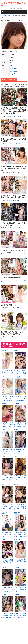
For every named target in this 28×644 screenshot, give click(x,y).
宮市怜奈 (17, 594)
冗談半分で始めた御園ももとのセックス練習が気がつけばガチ (20, 478)
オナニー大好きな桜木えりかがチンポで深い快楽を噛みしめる (20, 398)
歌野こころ (17, 539)
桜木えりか (17, 377)
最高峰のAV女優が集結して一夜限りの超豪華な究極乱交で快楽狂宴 (20, 372)
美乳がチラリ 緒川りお (9, 305)
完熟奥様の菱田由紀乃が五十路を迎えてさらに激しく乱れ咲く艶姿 (20, 534)
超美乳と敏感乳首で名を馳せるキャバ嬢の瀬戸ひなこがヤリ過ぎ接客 (20, 507)
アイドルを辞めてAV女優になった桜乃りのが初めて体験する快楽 (7, 372)
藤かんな (4, 594)
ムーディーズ (18, 116)
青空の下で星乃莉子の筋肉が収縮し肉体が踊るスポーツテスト (20, 589)
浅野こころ (4, 513)
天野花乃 (4, 539)
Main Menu (6, 12)
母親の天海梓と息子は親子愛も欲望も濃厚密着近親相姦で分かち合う (7, 479)
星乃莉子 (17, 568)
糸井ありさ (4, 377)
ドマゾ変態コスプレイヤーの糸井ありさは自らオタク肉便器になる (7, 398)
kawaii (17, 173)
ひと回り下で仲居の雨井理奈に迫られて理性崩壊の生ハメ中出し (7, 425)
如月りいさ (17, 430)
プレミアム (17, 143)
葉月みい (4, 430)
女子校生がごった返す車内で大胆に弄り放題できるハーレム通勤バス (7, 562)
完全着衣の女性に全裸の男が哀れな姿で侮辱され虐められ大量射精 (7, 506)
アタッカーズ (18, 228)
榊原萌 (16, 351)
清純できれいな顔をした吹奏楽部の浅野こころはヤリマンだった (7, 534)
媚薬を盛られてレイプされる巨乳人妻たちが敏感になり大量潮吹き (20, 451)
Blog (12, 74)
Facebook (13, 71)
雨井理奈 (4, 403)
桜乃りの (4, 351)
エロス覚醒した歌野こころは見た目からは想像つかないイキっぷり (20, 561)
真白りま (17, 403)
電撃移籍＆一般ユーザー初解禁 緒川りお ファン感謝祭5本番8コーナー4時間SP (14, 168)
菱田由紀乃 (17, 513)
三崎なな (4, 568)
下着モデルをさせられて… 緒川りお (13, 251)
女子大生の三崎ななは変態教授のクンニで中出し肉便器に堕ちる (7, 589)
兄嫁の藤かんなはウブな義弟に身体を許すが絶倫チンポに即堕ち (7, 616)
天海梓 (3, 456)
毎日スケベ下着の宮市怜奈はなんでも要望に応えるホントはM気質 (20, 616)
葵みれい (4, 485)
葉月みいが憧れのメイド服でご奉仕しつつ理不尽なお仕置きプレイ (7, 451)
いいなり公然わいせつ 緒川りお (12, 278)
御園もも (17, 456)
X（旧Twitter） (14, 68)
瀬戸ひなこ (17, 485)
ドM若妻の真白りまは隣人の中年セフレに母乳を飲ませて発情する (20, 425)
